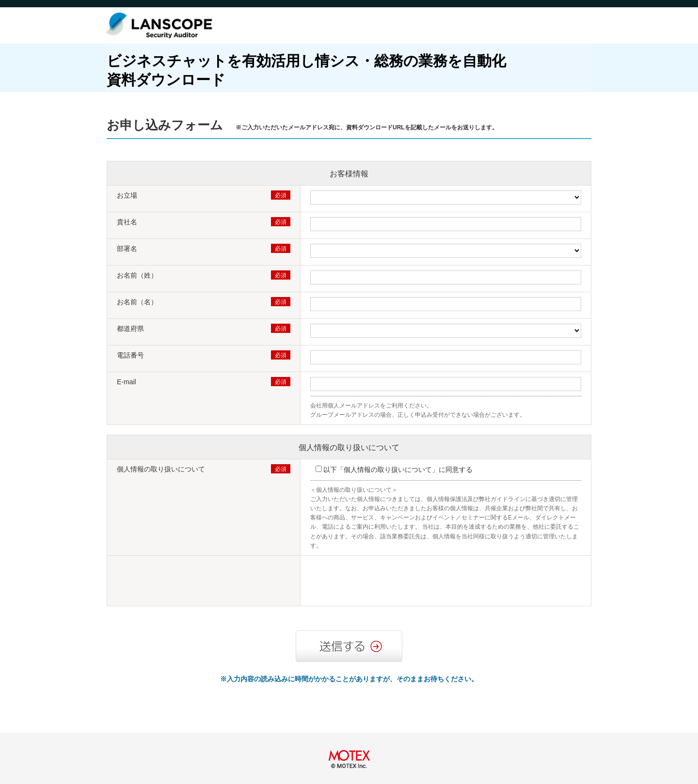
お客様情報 (349, 174)
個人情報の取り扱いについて (349, 447)
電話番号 (130, 355)
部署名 (127, 249)
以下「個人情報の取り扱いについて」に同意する (398, 470)
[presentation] (384, 582)
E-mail (127, 382)
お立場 (127, 195)
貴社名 (127, 222)
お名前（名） (137, 302)
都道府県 (130, 329)
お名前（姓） (137, 275)
